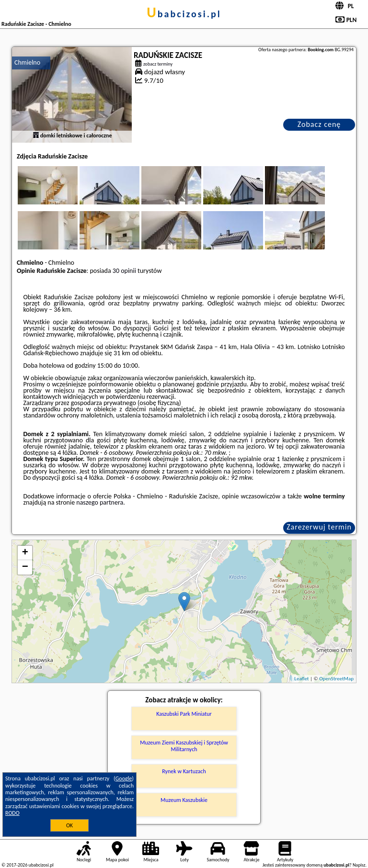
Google (124, 778)
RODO (12, 813)
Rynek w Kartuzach (184, 771)
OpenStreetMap (336, 679)
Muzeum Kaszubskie (184, 800)
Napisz (359, 865)
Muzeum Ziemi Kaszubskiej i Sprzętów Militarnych (184, 746)
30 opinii (124, 271)
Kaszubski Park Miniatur (184, 714)
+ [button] (25, 553)
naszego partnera (100, 502)
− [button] (25, 567)
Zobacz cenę (319, 124)
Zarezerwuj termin (319, 527)
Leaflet (301, 679)
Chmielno (27, 62)
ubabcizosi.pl (184, 14)
